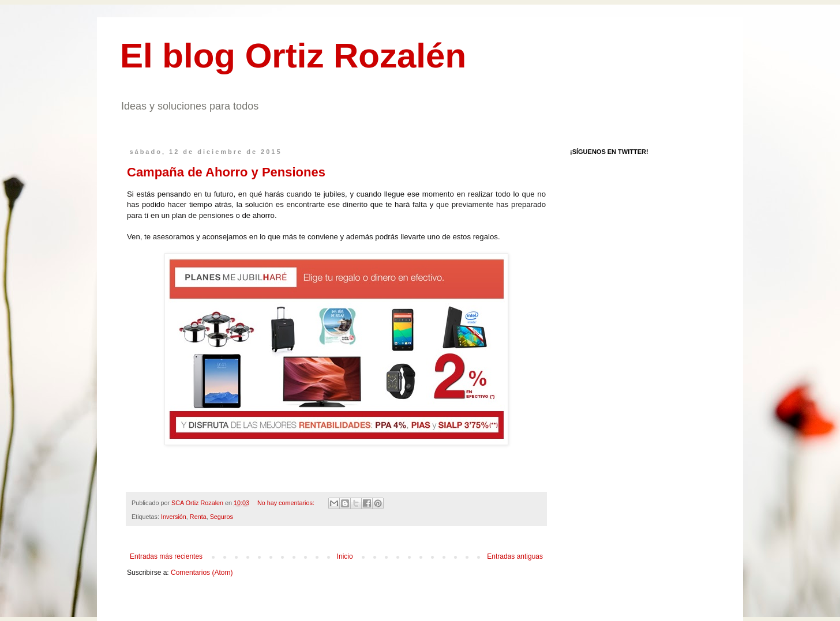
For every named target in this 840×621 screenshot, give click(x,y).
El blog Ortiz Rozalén (293, 56)
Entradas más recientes (166, 556)
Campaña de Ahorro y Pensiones (226, 172)
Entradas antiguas (515, 556)
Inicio (345, 556)
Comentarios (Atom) (202, 573)
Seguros (222, 517)
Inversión (174, 517)
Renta (198, 517)
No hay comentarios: (287, 503)
